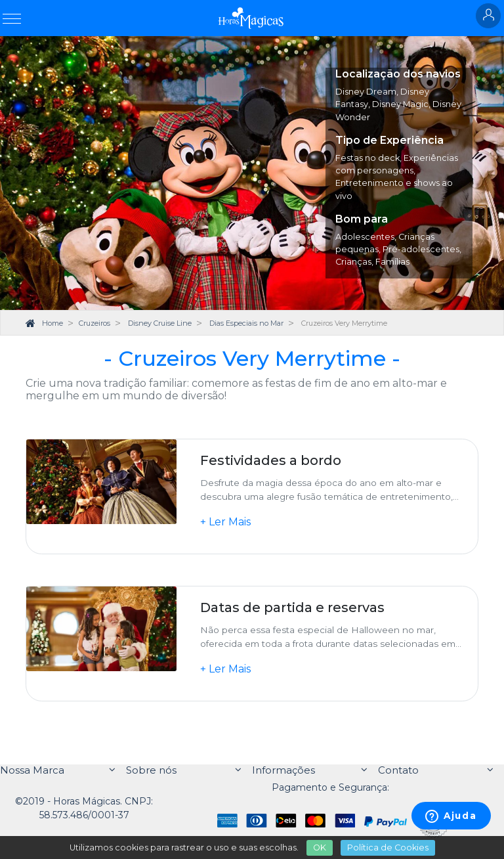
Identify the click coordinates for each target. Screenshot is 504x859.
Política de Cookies (388, 848)
